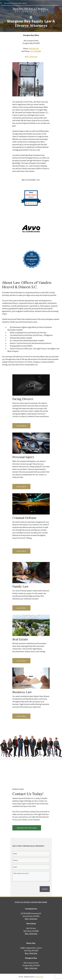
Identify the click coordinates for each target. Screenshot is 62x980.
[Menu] (31, 17)
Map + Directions (31, 57)
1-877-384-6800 (35, 51)
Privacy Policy (39, 977)
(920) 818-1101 (34, 49)
